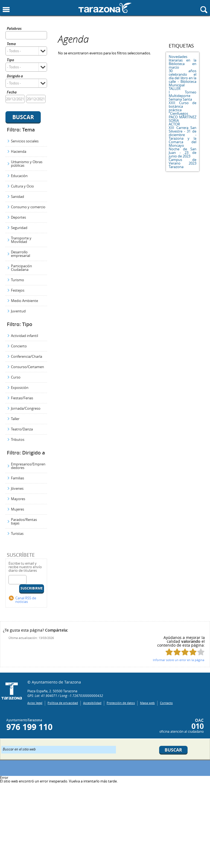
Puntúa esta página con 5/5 (201, 652)
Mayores (18, 499)
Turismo (17, 280)
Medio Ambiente (24, 301)
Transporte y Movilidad (21, 240)
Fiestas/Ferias (22, 398)
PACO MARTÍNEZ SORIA (183, 119)
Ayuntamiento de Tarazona (105, 8)
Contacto (166, 703)
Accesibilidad (92, 703)
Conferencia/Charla (27, 356)
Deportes (18, 217)
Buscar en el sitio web (19, 749)
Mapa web (147, 703)
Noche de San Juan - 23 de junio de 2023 (183, 153)
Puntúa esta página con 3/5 (185, 652)
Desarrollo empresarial (21, 254)
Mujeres (17, 509)
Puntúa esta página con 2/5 (177, 652)
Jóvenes (17, 488)
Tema (11, 44)
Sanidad (17, 197)
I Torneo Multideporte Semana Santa (183, 96)
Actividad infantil (24, 336)
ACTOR (174, 124)
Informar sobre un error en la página (179, 660)
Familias (17, 478)
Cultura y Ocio (22, 186)
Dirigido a (15, 76)
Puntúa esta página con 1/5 (169, 652)
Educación (19, 176)
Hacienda (19, 151)
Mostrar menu (6, 10)
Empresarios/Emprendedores (28, 466)
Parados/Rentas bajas (24, 521)
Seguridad (19, 228)
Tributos (18, 439)
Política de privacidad (63, 703)
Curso (16, 377)
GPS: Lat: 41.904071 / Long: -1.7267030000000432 (65, 696)
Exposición (20, 388)
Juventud (18, 311)
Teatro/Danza (22, 429)
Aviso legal (35, 703)
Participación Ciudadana (21, 268)
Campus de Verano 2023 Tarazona (183, 163)
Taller (15, 419)
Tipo (10, 60)
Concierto (19, 346)
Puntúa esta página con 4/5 (193, 652)
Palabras (14, 29)
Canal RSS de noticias (26, 600)
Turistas (17, 533)
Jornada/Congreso (26, 408)
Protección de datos (121, 703)
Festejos (18, 290)
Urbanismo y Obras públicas (27, 164)
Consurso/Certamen (27, 367)
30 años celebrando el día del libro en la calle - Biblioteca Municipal (183, 78)
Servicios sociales (25, 141)
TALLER (175, 89)
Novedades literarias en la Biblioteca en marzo (183, 62)
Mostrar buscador (204, 10)
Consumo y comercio (28, 207)
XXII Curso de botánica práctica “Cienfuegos (183, 108)
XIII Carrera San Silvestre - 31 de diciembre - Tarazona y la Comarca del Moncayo (183, 137)
